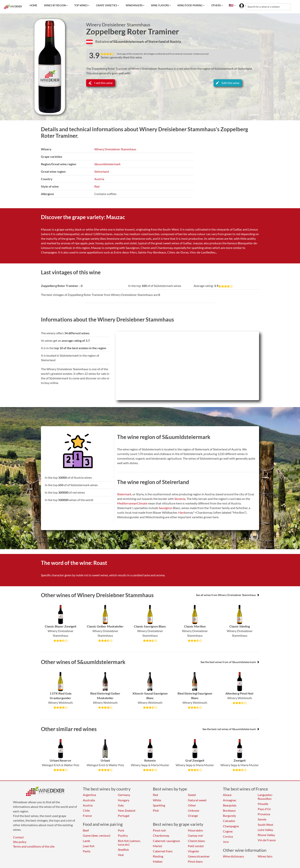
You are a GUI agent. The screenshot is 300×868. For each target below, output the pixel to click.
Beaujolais (230, 805)
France (87, 816)
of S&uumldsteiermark (127, 41)
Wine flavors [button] (160, 5)
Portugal (124, 816)
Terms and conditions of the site (34, 846)
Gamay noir (196, 835)
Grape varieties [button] (107, 5)
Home (33, 5)
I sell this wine (101, 83)
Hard (182, 512)
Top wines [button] (81, 5)
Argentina (89, 795)
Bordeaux (229, 810)
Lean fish (89, 846)
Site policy (20, 842)
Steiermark (124, 494)
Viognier (194, 851)
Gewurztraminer (199, 856)
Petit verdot (196, 846)
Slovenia (180, 499)
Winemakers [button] (134, 5)
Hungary (124, 800)
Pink (156, 810)
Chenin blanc (196, 841)
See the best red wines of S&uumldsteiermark (231, 729)
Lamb (86, 841)
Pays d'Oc (264, 809)
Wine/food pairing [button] (190, 5)
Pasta (87, 851)
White (157, 800)
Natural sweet (197, 800)
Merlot (157, 846)
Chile (86, 810)
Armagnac (230, 800)
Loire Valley (265, 830)
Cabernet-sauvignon (166, 841)
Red (97, 186)
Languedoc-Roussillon (265, 797)
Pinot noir (159, 830)
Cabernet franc (163, 851)
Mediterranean (127, 503)
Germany (124, 795)
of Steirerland (155, 41)
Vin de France (267, 840)
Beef (86, 830)
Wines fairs (265, 856)
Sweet (192, 795)
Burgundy (229, 816)
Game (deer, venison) (97, 835)
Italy (121, 805)
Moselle (263, 804)
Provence (264, 814)
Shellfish (123, 850)
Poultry (123, 835)
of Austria (174, 41)
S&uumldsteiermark (107, 164)
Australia (89, 800)
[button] (231, 5)
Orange (193, 816)
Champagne (231, 826)
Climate (142, 503)
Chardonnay (161, 835)
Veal (121, 855)
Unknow (194, 810)
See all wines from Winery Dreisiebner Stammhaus (227, 595)
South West (265, 825)
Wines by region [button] (55, 5)
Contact (18, 837)
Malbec (158, 861)
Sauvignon (165, 508)
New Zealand (127, 810)
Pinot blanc (195, 861)
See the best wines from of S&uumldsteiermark (230, 662)
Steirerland (102, 171)
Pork (121, 830)
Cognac (228, 831)
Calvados (229, 821)
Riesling (158, 856)
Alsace (227, 795)
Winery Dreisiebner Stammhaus (118, 25)
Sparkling (159, 805)
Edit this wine (228, 83)
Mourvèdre (195, 830)
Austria (99, 179)
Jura (226, 842)
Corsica (228, 836)
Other (192, 805)
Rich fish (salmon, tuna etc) (129, 843)
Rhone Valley (266, 835)
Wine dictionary (233, 856)
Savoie (262, 819)
